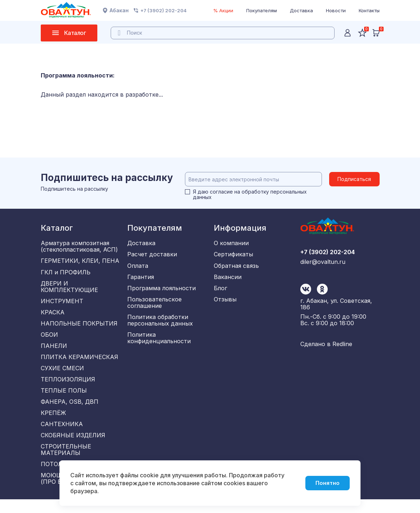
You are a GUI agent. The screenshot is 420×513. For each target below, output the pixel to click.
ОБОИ (49, 340)
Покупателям (262, 10)
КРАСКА (53, 316)
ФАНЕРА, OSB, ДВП (70, 411)
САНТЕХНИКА (62, 435)
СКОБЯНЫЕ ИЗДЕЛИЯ (73, 447)
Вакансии (228, 279)
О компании (231, 243)
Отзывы (225, 303)
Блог (220, 291)
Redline (342, 346)
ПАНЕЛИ (54, 351)
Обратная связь (236, 267)
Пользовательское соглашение (154, 306)
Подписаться (354, 179)
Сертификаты (233, 255)
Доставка (301, 10)
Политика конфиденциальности (159, 343)
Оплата (138, 267)
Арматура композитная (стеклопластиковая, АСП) (79, 247)
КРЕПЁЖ (53, 423)
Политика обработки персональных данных (160, 324)
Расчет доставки (152, 255)
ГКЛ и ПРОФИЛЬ (66, 274)
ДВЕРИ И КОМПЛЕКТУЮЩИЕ (69, 289)
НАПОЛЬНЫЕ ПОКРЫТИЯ (79, 328)
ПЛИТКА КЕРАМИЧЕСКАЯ (79, 363)
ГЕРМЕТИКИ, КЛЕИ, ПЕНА (80, 262)
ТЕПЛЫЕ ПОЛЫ (64, 399)
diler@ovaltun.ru (323, 296)
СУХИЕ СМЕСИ (62, 375)
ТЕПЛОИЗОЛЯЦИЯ (68, 387)
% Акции (223, 10)
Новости (336, 10)
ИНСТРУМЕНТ (62, 304)
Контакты (369, 10)
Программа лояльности (162, 291)
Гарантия (141, 279)
